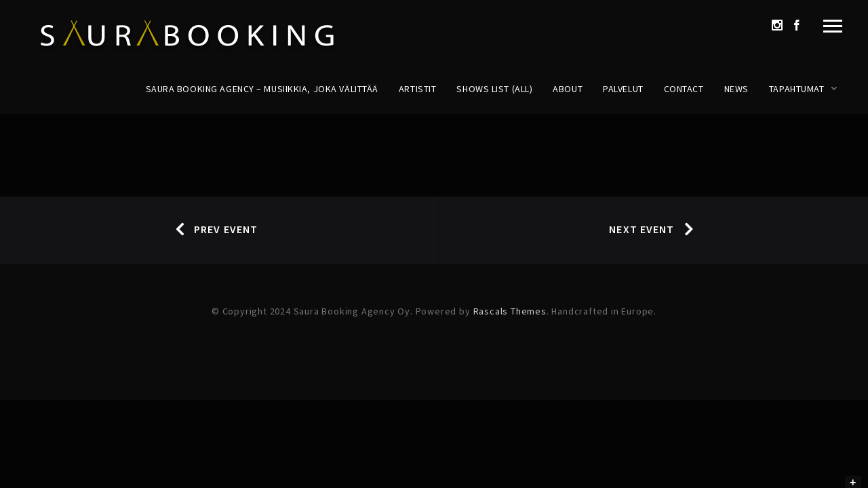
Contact (684, 89)
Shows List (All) (494, 89)
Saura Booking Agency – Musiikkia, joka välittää (262, 89)
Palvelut (623, 89)
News (736, 89)
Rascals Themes (510, 311)
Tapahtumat (797, 89)
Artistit (417, 89)
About (568, 89)
